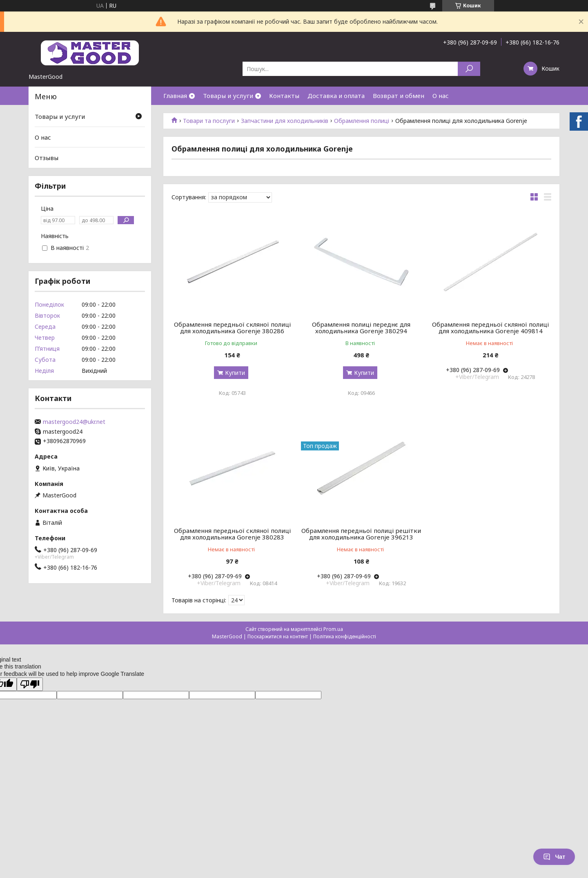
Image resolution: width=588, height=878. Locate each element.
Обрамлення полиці (362, 121)
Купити (235, 373)
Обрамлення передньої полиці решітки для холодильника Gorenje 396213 (361, 534)
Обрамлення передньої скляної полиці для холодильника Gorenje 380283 (232, 534)
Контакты (284, 96)
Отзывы (47, 158)
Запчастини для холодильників (285, 121)
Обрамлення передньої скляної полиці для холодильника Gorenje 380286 (232, 328)
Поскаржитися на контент (278, 636)
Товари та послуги (209, 121)
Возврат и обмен (399, 96)
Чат (554, 857)
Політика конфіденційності (345, 636)
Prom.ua (333, 629)
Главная (175, 96)
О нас (441, 96)
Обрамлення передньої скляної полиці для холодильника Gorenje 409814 (490, 328)
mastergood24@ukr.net (74, 422)
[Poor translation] (30, 684)
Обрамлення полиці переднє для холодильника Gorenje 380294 (361, 328)
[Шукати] (469, 69)
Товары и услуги (228, 96)
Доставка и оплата (336, 96)
